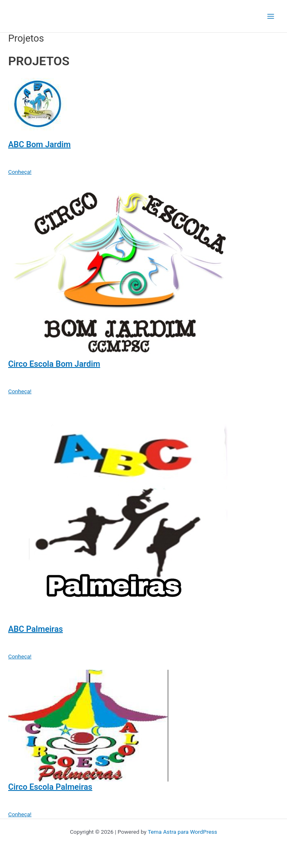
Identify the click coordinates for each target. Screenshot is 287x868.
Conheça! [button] (20, 172)
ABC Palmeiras (36, 629)
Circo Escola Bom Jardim (54, 364)
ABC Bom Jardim (39, 144)
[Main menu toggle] (271, 16)
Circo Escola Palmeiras (50, 787)
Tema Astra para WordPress (182, 832)
